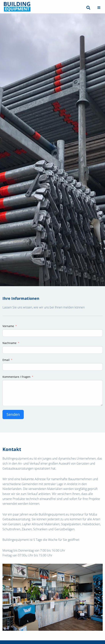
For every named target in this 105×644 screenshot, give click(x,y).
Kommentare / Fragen (16, 377)
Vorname (8, 326)
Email (6, 360)
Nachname (9, 343)
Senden (13, 414)
